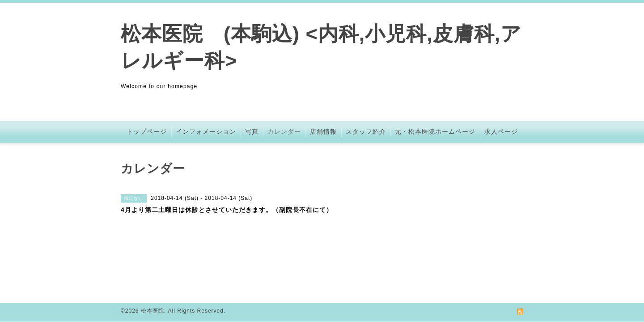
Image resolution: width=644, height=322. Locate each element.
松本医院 (153, 311)
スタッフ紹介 (366, 131)
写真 (252, 131)
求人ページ (501, 131)
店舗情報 (323, 131)
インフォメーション (206, 131)
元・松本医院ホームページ (435, 131)
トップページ (147, 131)
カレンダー (284, 131)
